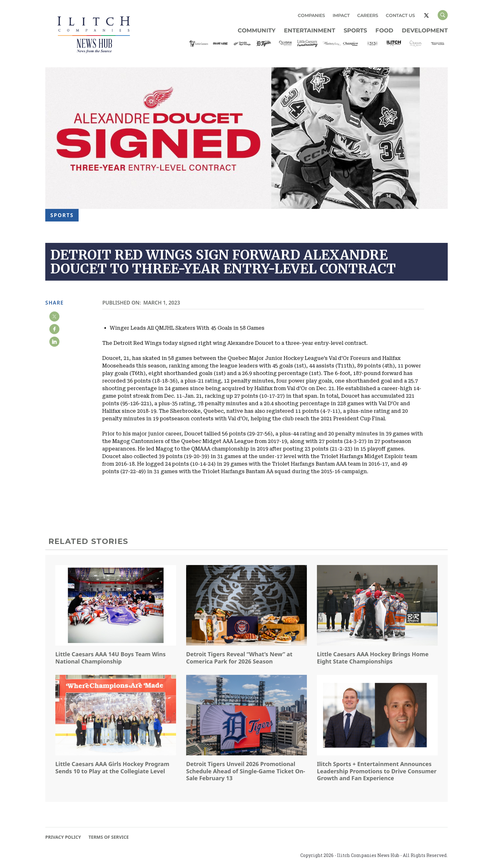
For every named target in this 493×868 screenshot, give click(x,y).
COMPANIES (311, 15)
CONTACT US (400, 15)
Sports (355, 31)
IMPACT (341, 15)
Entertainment (310, 31)
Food (384, 31)
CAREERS (368, 15)
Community (257, 31)
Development (425, 31)
